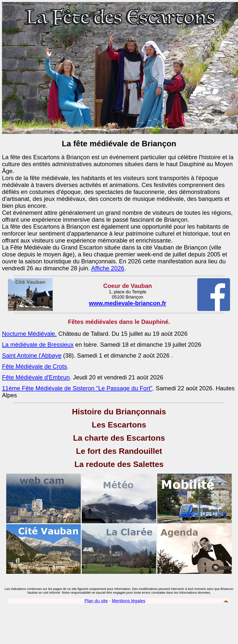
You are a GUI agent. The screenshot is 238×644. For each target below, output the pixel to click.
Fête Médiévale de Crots (34, 366)
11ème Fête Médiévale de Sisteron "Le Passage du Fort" (77, 388)
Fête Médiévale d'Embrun (36, 377)
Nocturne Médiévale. (29, 334)
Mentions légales (129, 601)
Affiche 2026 (108, 268)
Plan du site (96, 601)
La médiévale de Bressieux (38, 345)
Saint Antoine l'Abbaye (32, 355)
